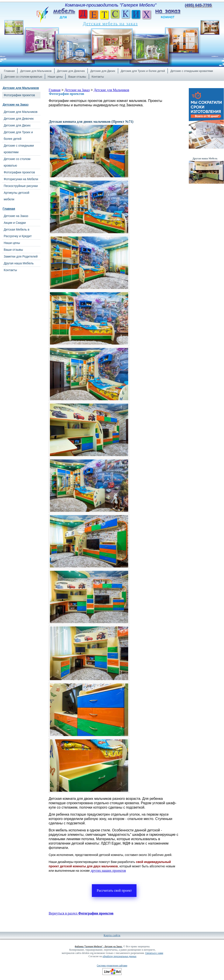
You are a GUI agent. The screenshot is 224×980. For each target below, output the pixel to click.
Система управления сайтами (112, 966)
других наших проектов (108, 871)
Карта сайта (112, 935)
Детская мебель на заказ (110, 24)
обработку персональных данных (120, 956)
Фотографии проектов (67, 94)
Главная (9, 209)
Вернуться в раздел (81, 913)
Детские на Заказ (16, 105)
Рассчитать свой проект (114, 890)
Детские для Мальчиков (21, 88)
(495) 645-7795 (198, 5)
